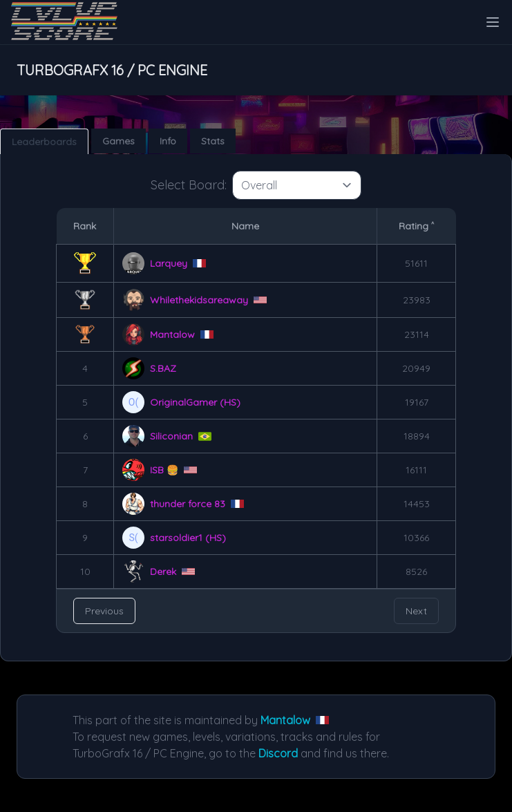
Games (118, 141)
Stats (213, 141)
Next (416, 611)
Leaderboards (44, 142)
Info (168, 141)
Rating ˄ (416, 226)
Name (245, 226)
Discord (278, 753)
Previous (104, 611)
